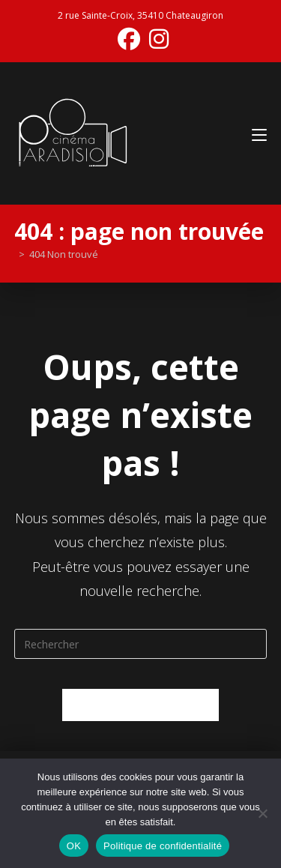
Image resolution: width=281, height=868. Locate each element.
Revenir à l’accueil (140, 705)
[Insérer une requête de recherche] (141, 644)
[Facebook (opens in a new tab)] (129, 39)
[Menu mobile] (259, 133)
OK (74, 846)
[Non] (262, 813)
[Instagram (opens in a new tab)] (157, 39)
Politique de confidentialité (163, 846)
